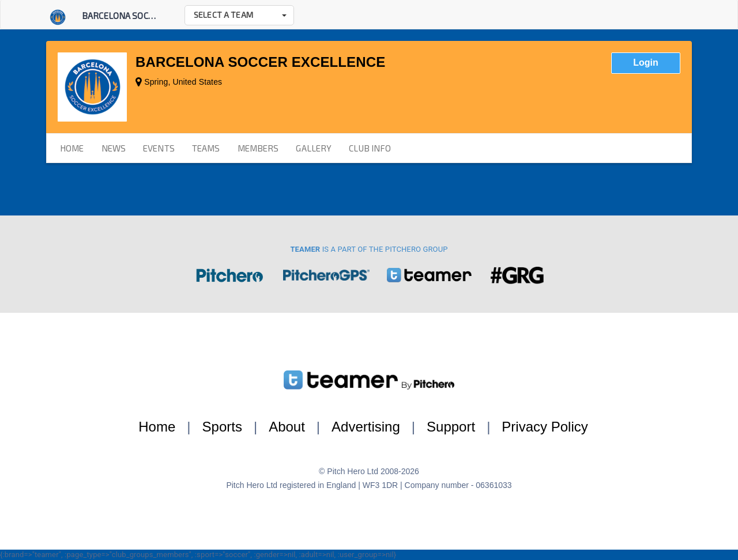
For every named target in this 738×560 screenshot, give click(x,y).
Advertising (366, 427)
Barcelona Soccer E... (129, 16)
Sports (222, 427)
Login (646, 63)
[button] (239, 15)
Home (157, 427)
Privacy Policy (545, 427)
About (287, 427)
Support (451, 427)
